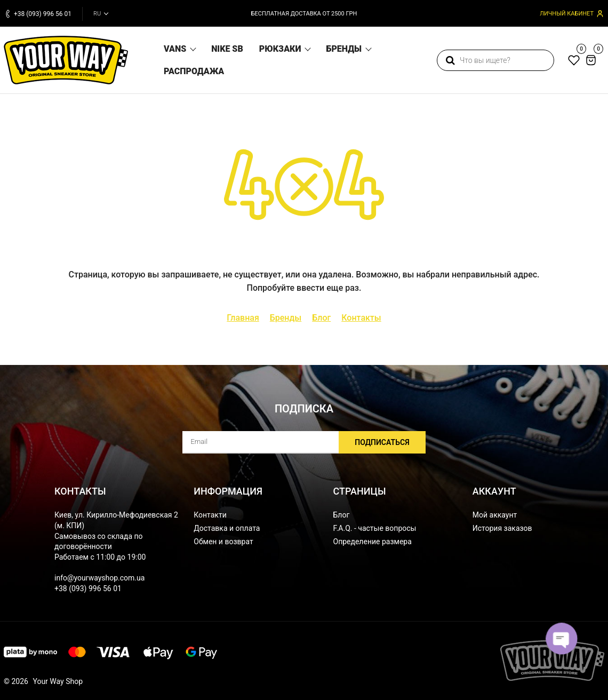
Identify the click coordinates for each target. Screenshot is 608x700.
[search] (495, 60)
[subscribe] (304, 442)
